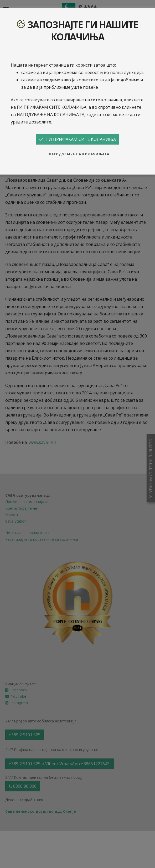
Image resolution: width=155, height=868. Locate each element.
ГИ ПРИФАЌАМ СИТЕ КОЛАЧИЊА (77, 139)
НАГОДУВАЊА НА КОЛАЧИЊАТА (79, 154)
